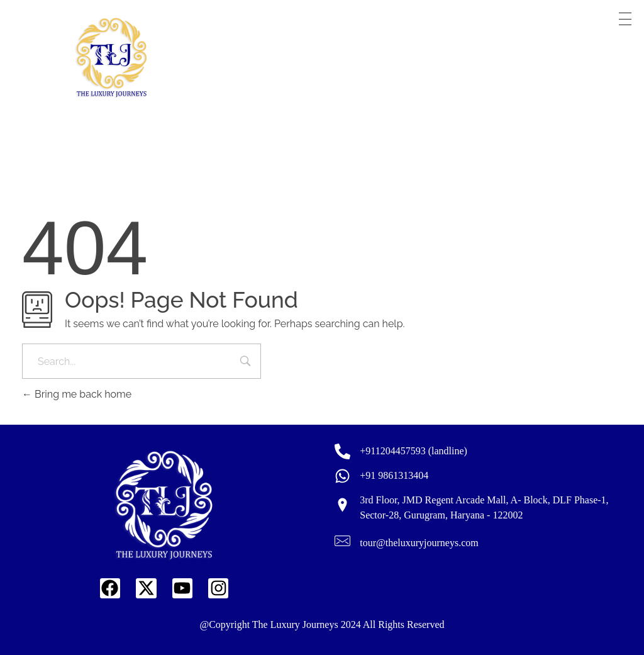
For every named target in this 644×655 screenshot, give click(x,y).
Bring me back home (77, 394)
